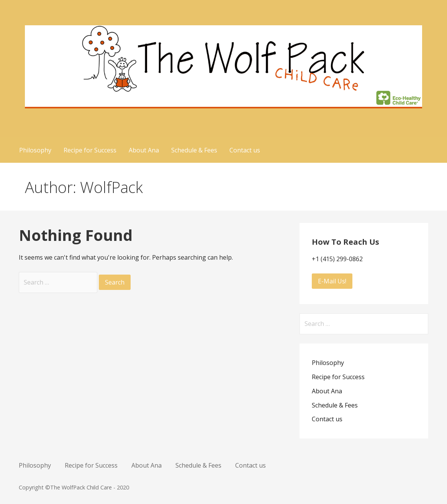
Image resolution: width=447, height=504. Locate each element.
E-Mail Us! (332, 281)
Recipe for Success (90, 150)
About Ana (144, 150)
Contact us (245, 150)
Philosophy (35, 150)
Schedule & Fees (194, 150)
